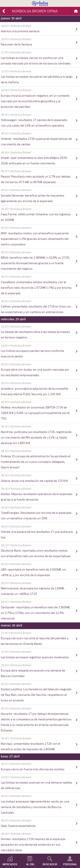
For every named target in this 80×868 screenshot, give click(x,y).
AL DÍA (30, 864)
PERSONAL (70, 864)
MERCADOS (10, 864)
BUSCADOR (50, 864)
